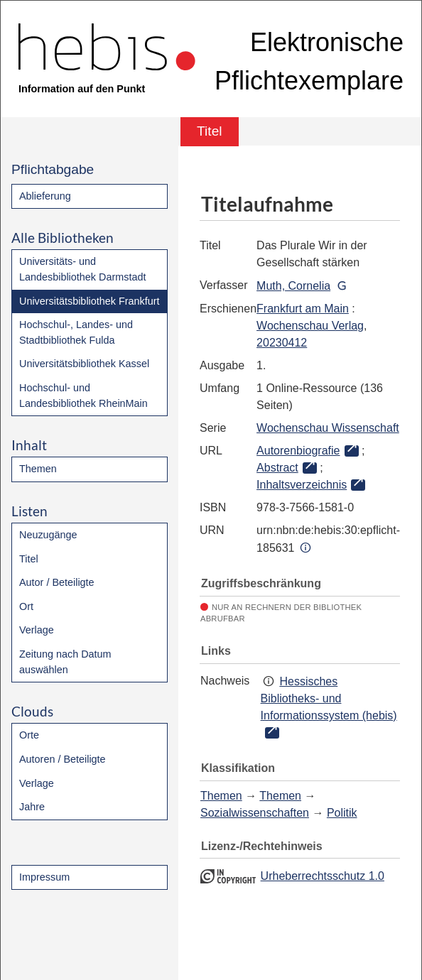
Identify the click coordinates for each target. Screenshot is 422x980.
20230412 (282, 343)
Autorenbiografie (298, 451)
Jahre (32, 807)
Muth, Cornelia (293, 286)
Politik (342, 813)
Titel (29, 559)
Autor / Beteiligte (57, 582)
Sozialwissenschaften (255, 813)
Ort (26, 606)
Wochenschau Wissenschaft (328, 428)
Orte (29, 735)
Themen (38, 469)
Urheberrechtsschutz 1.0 (323, 876)
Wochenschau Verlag (310, 326)
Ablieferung (45, 196)
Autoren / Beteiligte (63, 759)
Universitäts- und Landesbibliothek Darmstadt (82, 269)
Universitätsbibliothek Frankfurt (90, 301)
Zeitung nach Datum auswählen (65, 662)
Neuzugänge (48, 535)
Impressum (44, 877)
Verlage (37, 630)
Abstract (277, 468)
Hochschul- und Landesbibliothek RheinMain (83, 396)
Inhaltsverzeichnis (302, 485)
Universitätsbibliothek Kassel (84, 364)
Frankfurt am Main (303, 309)
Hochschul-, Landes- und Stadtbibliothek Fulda (76, 332)
